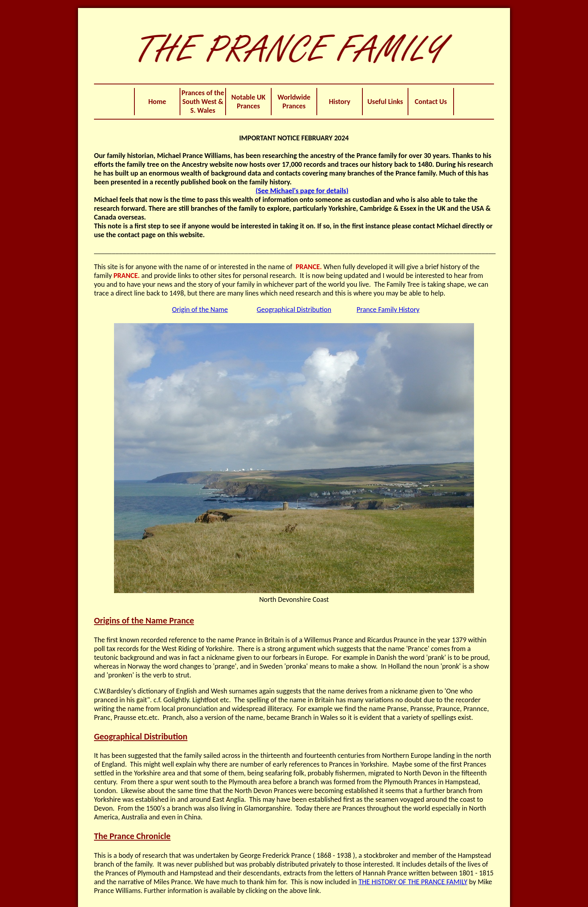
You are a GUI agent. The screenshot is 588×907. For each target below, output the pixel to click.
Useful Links (385, 102)
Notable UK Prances (248, 102)
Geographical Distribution (294, 310)
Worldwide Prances (294, 102)
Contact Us (431, 102)
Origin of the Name (200, 310)
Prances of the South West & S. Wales (203, 102)
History (340, 102)
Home (157, 102)
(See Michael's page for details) (302, 191)
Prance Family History (388, 310)
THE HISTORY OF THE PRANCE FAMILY (413, 882)
